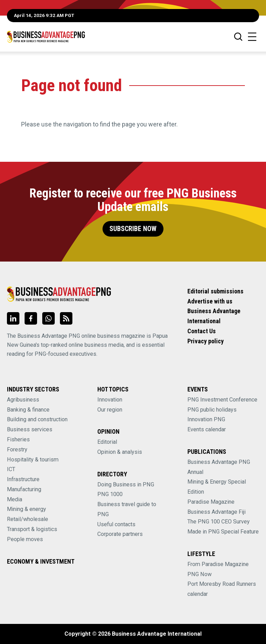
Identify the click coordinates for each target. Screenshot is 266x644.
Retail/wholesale (28, 519)
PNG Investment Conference (222, 400)
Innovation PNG (206, 419)
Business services (30, 429)
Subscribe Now (133, 229)
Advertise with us (210, 301)
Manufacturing (24, 489)
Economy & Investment (41, 561)
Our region (110, 410)
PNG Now (199, 574)
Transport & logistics (32, 529)
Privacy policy (206, 341)
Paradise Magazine (211, 502)
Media (15, 499)
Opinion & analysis (120, 452)
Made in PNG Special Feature (223, 532)
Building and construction (37, 419)
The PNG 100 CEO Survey (219, 522)
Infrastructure (23, 479)
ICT (11, 469)
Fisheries (18, 439)
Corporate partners (120, 534)
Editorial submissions (215, 291)
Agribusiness (23, 400)
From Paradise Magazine (218, 564)
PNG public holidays (212, 410)
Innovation (110, 400)
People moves (25, 539)
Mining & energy (26, 509)
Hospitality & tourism (33, 460)
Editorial (107, 442)
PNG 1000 (110, 494)
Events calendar (207, 429)
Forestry (17, 449)
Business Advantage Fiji (216, 512)
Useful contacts (116, 524)
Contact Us (202, 331)
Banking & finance (28, 410)
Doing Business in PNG (126, 484)
